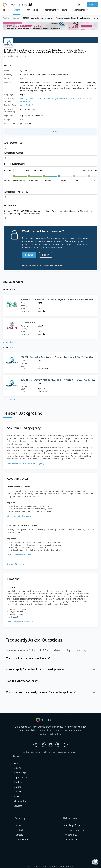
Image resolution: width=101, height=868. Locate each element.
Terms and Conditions (75, 830)
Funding (17, 10)
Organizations (21, 777)
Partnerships (32, 10)
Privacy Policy (70, 835)
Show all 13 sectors (16, 564)
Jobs (5, 10)
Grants (17, 787)
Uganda (16, 18)
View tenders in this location (20, 622)
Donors (18, 792)
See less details (51, 131)
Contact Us (21, 830)
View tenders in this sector (19, 516)
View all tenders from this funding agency (26, 463)
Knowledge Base (72, 825)
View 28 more (9, 400)
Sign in (80, 5)
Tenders (6, 18)
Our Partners (22, 840)
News (65, 10)
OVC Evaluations (28, 322)
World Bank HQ (27, 105)
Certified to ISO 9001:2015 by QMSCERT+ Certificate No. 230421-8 (51, 752)
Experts (18, 768)
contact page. (82, 650)
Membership (79, 10)
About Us (20, 825)
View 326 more (9, 342)
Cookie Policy (70, 840)
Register (93, 5)
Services (18, 806)
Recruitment (50, 10)
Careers (19, 835)
